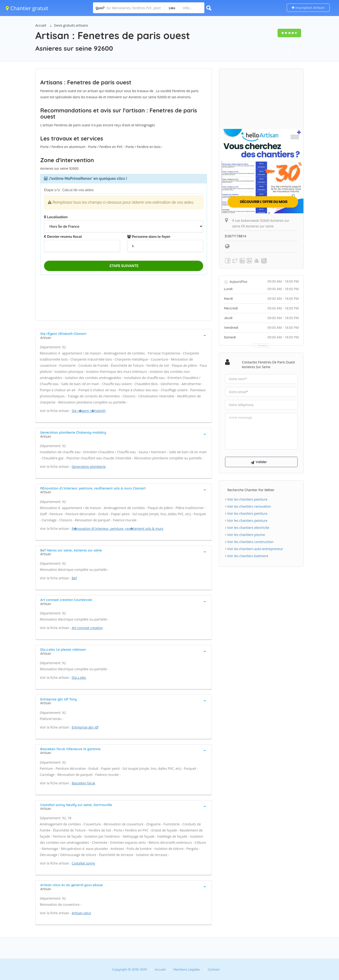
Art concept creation (87, 628)
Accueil (41, 25)
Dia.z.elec (79, 677)
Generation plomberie (89, 467)
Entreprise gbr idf (85, 727)
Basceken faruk (84, 783)
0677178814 (236, 236)
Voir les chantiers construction (249, 542)
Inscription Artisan (308, 8)
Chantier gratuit (27, 8)
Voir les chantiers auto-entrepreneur (254, 549)
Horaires (263, 345)
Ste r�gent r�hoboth (89, 411)
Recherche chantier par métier (251, 490)
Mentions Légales (187, 969)
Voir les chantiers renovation (248, 506)
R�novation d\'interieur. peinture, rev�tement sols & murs (118, 529)
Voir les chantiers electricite (247, 528)
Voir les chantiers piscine (245, 535)
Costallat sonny (83, 863)
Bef (74, 578)
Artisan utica (81, 913)
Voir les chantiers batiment (247, 556)
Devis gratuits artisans (71, 25)
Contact (214, 969)
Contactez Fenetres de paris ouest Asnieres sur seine (268, 364)
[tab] (124, 335)
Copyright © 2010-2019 (129, 969)
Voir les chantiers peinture (246, 499)
